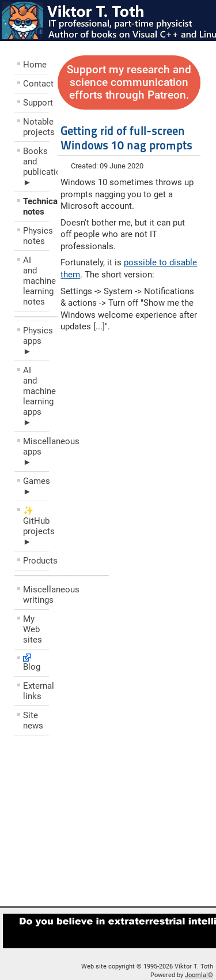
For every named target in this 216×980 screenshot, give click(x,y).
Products (36, 561)
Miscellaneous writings (36, 595)
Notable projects (36, 127)
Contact (36, 84)
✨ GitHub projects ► (36, 526)
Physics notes (36, 236)
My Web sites (33, 629)
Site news (33, 720)
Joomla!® (199, 975)
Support (36, 103)
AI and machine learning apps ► (36, 396)
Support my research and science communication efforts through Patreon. (129, 82)
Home (35, 65)
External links (36, 691)
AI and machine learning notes (36, 281)
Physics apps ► (36, 341)
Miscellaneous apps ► (36, 452)
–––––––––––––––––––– (62, 575)
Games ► (36, 486)
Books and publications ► (36, 167)
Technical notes (36, 206)
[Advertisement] (84, 824)
